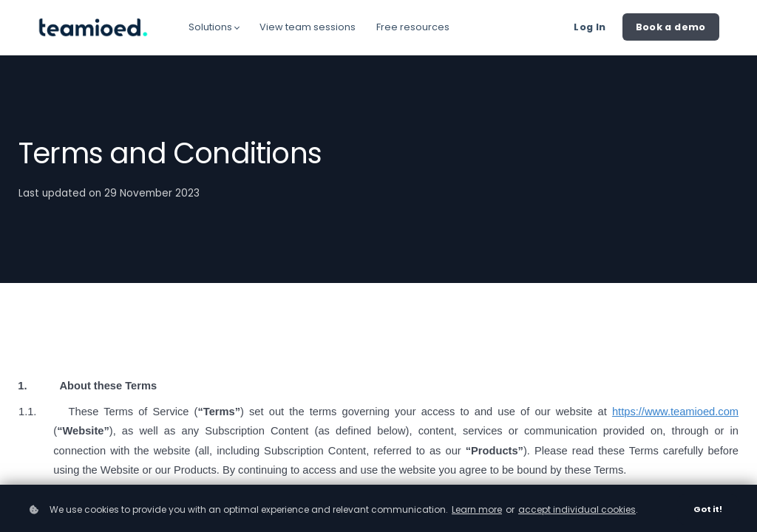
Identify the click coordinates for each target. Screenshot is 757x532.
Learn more (477, 509)
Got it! (708, 509)
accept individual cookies (577, 509)
